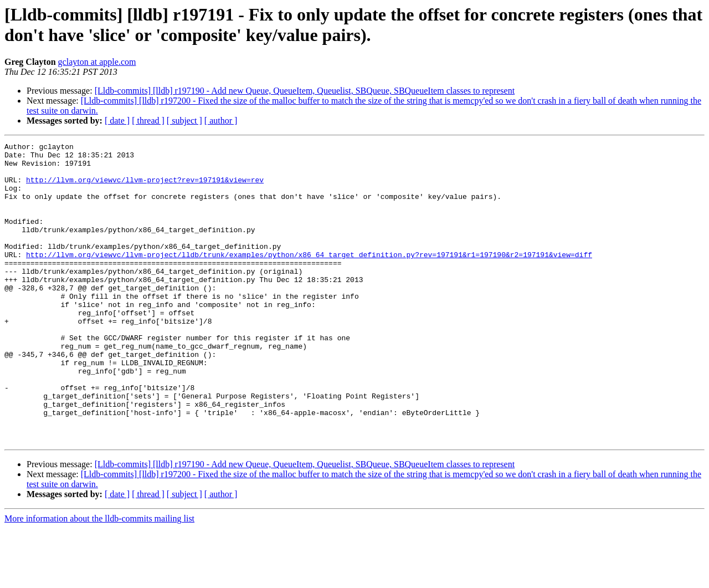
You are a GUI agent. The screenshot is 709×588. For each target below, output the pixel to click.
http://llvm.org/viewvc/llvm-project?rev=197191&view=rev (145, 188)
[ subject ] (184, 121)
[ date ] (117, 121)
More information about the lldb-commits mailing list (99, 578)
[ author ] (221, 121)
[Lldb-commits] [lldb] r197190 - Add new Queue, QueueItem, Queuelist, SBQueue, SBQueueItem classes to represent (305, 91)
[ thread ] (148, 121)
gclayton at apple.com (97, 62)
